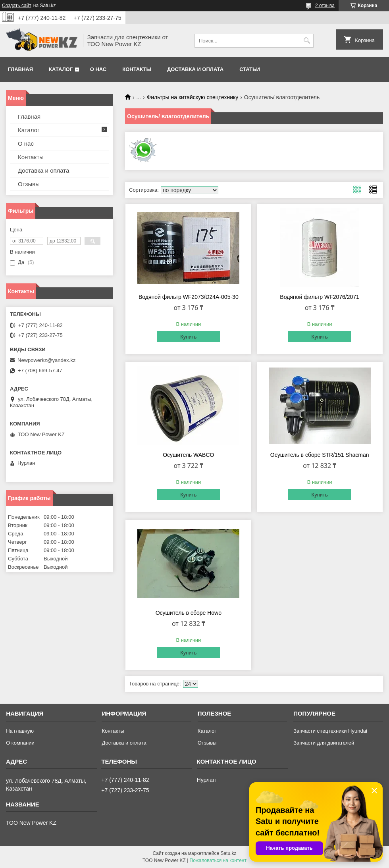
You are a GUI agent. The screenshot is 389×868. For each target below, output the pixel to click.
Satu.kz (228, 853)
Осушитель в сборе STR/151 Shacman (320, 455)
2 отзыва (325, 6)
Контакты (137, 69)
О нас (98, 69)
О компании (20, 743)
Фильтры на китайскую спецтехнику (193, 97)
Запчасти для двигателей (324, 743)
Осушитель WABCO (188, 455)
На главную (20, 731)
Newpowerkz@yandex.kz (46, 360)
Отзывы (29, 184)
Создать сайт (17, 6)
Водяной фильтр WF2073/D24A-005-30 (189, 297)
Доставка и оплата (195, 69)
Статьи (250, 69)
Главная (20, 69)
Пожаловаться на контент (218, 860)
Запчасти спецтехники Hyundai (330, 731)
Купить (188, 337)
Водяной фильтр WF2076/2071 (320, 297)
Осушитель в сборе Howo (189, 613)
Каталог (61, 69)
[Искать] (307, 41)
